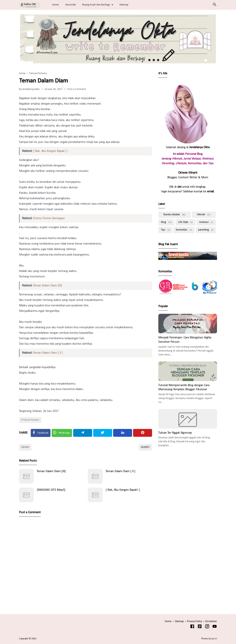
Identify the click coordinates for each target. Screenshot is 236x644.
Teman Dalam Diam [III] (48, 286)
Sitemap (124, 5)
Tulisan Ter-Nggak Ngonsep (175, 433)
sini (179, 187)
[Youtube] (215, 627)
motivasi (206, 222)
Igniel (214, 639)
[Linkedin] (123, 433)
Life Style (186, 222)
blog (166, 222)
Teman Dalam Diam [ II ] (48, 353)
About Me (71, 5)
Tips (165, 230)
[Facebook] (41, 433)
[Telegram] (83, 433)
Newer (25, 447)
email (210, 192)
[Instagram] (207, 627)
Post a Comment (77, 89)
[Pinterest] (143, 433)
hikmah (204, 215)
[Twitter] (62, 433)
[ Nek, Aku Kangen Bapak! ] (50, 151)
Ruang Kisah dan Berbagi (96, 5)
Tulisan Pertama (31, 420)
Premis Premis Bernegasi (49, 218)
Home (56, 5)
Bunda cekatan (175, 215)
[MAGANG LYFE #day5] (51, 490)
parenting (206, 230)
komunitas (184, 230)
